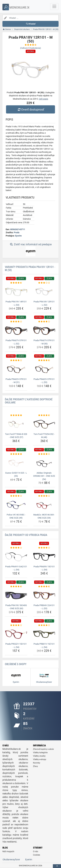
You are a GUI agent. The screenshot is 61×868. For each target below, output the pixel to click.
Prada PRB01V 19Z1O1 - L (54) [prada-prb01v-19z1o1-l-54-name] (44, 646)
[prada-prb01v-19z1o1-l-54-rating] (44, 625)
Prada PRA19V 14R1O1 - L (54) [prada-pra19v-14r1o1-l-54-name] (16, 303)
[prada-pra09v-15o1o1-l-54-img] (44, 557)
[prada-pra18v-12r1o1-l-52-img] (44, 292)
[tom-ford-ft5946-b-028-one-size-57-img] (16, 424)
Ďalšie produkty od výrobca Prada (26, 535)
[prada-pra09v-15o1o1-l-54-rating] (44, 548)
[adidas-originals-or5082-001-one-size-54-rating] (44, 454)
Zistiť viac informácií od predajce (30, 250)
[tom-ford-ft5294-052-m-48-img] (44, 424)
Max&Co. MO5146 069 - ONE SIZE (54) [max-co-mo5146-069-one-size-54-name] (44, 516)
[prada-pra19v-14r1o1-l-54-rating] (16, 283)
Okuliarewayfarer (11, 859)
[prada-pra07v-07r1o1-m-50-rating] (44, 322)
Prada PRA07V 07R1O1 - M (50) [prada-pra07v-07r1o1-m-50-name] (44, 342)
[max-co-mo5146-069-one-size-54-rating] (44, 496)
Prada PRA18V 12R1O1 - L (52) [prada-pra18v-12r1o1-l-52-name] (44, 303)
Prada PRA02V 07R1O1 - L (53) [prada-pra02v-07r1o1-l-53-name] (44, 381)
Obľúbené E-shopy (16, 664)
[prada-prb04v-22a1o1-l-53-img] (44, 595)
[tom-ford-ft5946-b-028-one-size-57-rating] (16, 415)
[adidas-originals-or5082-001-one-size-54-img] (44, 463)
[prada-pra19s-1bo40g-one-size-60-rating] (16, 587)
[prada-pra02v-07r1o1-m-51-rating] (16, 360)
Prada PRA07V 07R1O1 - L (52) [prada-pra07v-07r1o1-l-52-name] (16, 342)
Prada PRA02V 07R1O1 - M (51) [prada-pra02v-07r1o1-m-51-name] (16, 381)
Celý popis (43, 99)
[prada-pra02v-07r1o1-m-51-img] (16, 369)
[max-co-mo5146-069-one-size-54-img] (44, 505)
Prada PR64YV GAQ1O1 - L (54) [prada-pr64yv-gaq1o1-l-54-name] (16, 568)
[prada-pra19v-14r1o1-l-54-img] (16, 292)
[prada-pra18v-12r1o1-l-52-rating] (44, 283)
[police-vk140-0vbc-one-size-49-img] (16, 505)
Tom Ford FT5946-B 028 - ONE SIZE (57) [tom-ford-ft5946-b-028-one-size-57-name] (16, 436)
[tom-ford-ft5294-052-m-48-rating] (44, 415)
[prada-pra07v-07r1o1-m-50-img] (44, 331)
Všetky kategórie (40, 753)
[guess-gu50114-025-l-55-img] (16, 463)
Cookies (37, 855)
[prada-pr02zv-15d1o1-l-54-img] (16, 634)
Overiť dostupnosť (30, 109)
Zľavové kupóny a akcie (43, 749)
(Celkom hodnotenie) (31, 48)
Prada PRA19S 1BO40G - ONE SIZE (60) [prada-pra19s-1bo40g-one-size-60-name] (16, 607)
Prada (17, 232)
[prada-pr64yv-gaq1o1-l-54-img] (16, 557)
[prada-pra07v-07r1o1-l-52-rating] (16, 322)
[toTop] (57, 866)
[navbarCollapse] (54, 7)
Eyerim (18, 236)
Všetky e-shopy (40, 759)
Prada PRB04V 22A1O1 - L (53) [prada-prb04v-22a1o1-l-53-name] (44, 607)
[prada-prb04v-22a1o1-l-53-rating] (44, 587)
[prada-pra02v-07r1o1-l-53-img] (44, 369)
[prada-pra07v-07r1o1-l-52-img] (16, 331)
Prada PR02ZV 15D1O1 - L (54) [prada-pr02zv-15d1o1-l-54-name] (16, 646)
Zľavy (35, 766)
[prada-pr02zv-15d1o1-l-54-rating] (16, 625)
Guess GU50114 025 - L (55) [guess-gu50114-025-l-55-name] (16, 474)
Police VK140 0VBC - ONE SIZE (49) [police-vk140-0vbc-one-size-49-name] (16, 516)
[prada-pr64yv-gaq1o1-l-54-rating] (16, 548)
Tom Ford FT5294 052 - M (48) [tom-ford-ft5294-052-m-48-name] (44, 436)
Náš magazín (8, 851)
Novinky (37, 763)
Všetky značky (39, 756)
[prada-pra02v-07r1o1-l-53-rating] (44, 360)
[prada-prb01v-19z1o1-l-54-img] (44, 634)
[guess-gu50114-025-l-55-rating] (16, 454)
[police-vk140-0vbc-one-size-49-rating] (16, 496)
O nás (36, 851)
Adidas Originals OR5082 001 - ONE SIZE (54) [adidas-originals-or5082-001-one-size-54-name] (44, 476)
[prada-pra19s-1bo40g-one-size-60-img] (16, 595)
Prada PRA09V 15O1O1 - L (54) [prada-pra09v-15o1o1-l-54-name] (44, 568)
